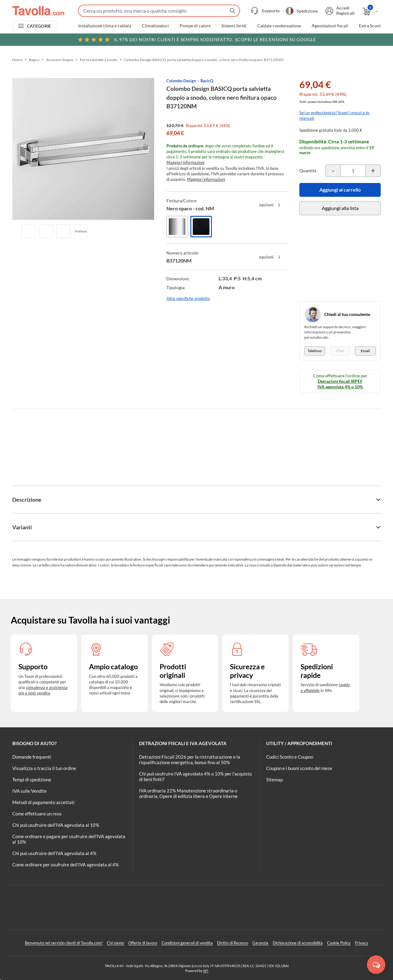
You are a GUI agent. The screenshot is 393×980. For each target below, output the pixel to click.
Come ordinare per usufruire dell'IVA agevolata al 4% (66, 865)
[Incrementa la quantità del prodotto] (373, 171)
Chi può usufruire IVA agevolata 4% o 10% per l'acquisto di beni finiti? (195, 776)
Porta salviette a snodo (99, 60)
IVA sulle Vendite (29, 791)
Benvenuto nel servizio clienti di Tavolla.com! (64, 943)
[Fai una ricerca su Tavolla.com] (159, 11)
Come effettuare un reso (37, 814)
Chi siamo (115, 943)
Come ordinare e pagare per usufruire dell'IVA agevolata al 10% (69, 839)
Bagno (34, 60)
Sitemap (274, 780)
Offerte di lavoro (143, 943)
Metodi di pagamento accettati (43, 802)
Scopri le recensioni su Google (197, 40)
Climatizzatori (155, 26)
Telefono (315, 351)
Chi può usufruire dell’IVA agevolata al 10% (56, 825)
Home (17, 60)
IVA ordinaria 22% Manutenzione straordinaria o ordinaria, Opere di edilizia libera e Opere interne (188, 793)
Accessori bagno (60, 60)
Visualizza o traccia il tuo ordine (44, 768)
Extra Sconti (370, 26)
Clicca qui (341, 39)
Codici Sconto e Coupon (290, 757)
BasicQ (207, 81)
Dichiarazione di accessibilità (298, 943)
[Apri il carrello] (371, 12)
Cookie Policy (339, 943)
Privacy (362, 943)
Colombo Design (181, 81)
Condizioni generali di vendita (187, 943)
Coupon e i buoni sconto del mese (299, 768)
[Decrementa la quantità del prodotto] (333, 171)
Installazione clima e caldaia (105, 26)
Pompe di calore (195, 26)
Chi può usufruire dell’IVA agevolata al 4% (54, 853)
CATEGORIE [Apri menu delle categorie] (39, 26)
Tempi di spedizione (32, 780)
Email (365, 351)
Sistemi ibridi (234, 26)
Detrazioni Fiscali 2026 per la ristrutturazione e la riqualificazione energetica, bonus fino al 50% (190, 760)
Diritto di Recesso (233, 943)
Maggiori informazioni (185, 162)
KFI (206, 971)
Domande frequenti (32, 757)
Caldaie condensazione (279, 26)
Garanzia (260, 943)
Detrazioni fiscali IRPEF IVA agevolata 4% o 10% (340, 384)
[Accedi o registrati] (339, 11)
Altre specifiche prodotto (188, 298)
